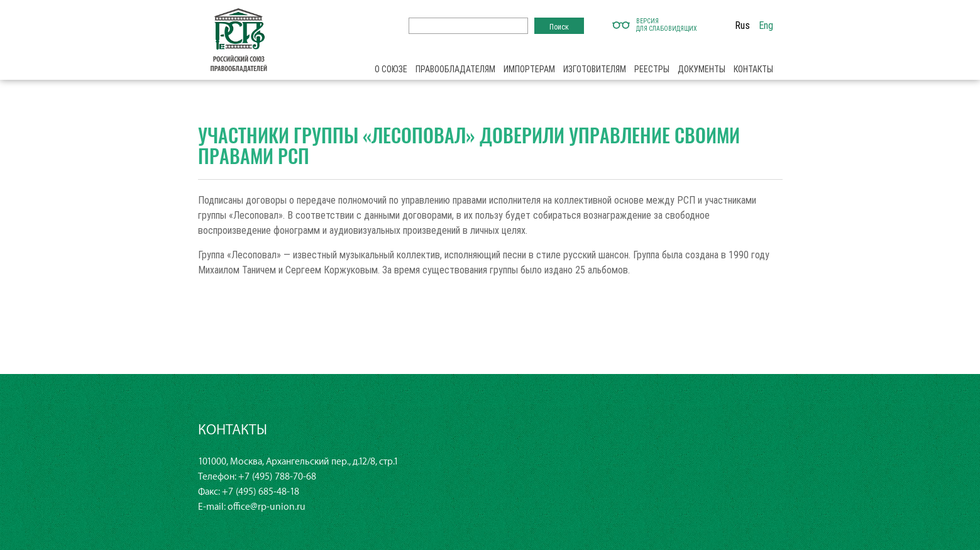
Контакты (753, 69)
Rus (742, 25)
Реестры (652, 69)
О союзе (391, 69)
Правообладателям (455, 69)
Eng (766, 25)
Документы (702, 69)
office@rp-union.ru (267, 507)
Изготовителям (595, 69)
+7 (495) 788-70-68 (277, 477)
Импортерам (529, 69)
